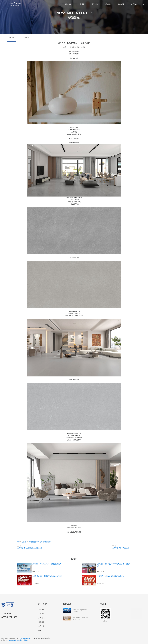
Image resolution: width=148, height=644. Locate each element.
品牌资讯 (12, 38)
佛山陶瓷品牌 (12, 640)
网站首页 (68, 4)
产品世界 (81, 4)
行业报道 (26, 38)
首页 (19, 542)
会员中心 (134, 4)
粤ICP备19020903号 (25, 638)
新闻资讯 (108, 4)
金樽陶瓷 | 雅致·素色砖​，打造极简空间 (40, 542)
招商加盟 (121, 4)
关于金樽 (95, 4)
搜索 (40, 630)
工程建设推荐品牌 (22, 640)
